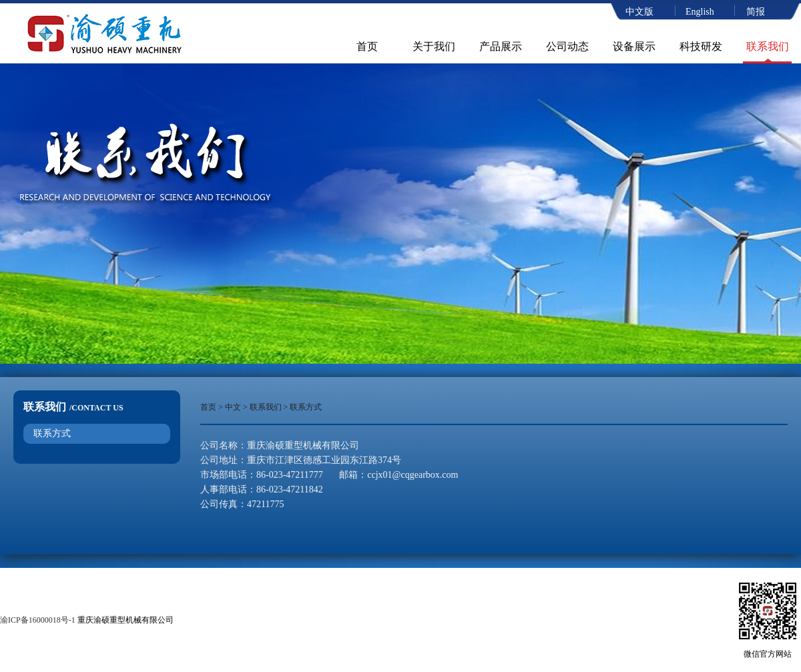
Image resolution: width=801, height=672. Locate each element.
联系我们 (768, 46)
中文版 (639, 12)
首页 (367, 46)
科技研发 (701, 46)
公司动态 (567, 46)
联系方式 (52, 433)
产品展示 (501, 46)
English (700, 12)
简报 (756, 12)
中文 (233, 407)
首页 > (213, 407)
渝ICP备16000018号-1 (38, 620)
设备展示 (634, 46)
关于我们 (434, 46)
